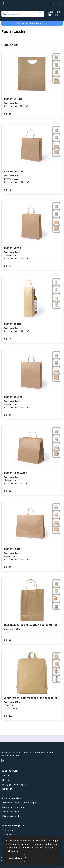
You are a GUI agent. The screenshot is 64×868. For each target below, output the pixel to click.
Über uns (6, 775)
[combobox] (20, 14)
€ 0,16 (8, 190)
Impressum (7, 789)
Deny (27, 857)
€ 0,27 (8, 567)
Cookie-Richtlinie (10, 812)
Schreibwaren (8, 834)
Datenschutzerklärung (13, 807)
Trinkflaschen (8, 830)
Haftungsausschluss (12, 816)
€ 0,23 (8, 415)
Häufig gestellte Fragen (14, 784)
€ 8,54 (8, 716)
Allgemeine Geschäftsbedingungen (19, 803)
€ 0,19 (8, 266)
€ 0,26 (8, 491)
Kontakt (6, 780)
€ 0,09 (8, 114)
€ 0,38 (8, 640)
